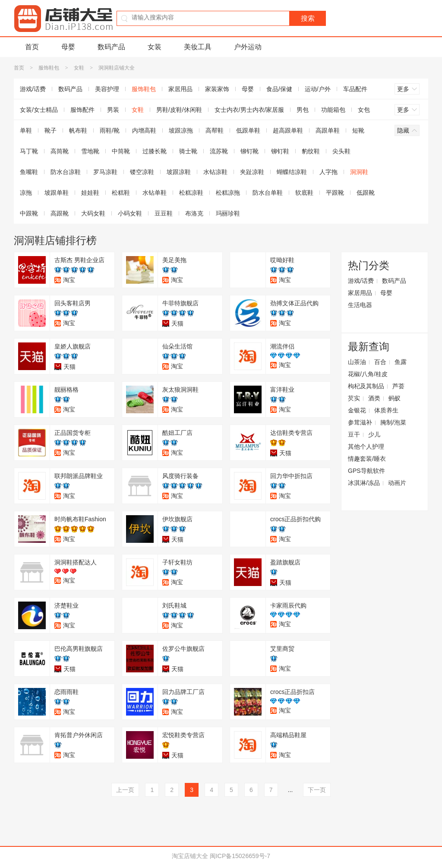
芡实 (354, 398)
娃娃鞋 (90, 193)
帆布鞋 (78, 130)
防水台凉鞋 (66, 172)
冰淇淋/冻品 (364, 483)
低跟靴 (366, 193)
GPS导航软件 (366, 471)
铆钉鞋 (280, 151)
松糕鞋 (121, 193)
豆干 (354, 434)
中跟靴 (29, 213)
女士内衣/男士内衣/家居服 (249, 110)
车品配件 (355, 89)
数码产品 (111, 47)
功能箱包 (333, 110)
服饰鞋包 (49, 68)
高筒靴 (60, 151)
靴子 (51, 130)
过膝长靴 (155, 151)
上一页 (125, 790)
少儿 (374, 434)
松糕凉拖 (228, 193)
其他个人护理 (366, 447)
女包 (364, 110)
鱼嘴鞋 (29, 172)
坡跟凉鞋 (179, 172)
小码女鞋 (130, 213)
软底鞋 (304, 193)
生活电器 (360, 305)
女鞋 (79, 68)
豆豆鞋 (164, 213)
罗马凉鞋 (105, 172)
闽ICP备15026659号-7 (240, 856)
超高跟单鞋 (288, 130)
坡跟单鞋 (57, 193)
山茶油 (357, 362)
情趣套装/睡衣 (367, 459)
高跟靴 (60, 213)
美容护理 (107, 89)
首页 (32, 47)
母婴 (68, 47)
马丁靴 (29, 151)
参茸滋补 (360, 422)
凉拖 (26, 193)
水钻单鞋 (155, 193)
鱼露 (401, 362)
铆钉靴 (249, 151)
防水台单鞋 (268, 193)
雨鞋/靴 (110, 130)
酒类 (374, 398)
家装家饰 (217, 89)
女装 (155, 47)
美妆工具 (198, 47)
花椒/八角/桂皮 (368, 374)
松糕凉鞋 (191, 193)
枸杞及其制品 (366, 386)
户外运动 (248, 47)
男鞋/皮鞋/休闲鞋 (179, 110)
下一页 (317, 790)
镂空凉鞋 (142, 172)
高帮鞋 (215, 130)
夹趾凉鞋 (252, 172)
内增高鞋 (144, 130)
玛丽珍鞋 (228, 213)
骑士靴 (188, 151)
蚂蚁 (395, 398)
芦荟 (398, 386)
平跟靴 (335, 193)
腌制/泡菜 (393, 422)
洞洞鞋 (359, 172)
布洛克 (194, 213)
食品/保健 (279, 89)
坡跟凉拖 (181, 130)
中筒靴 (121, 151)
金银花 (357, 410)
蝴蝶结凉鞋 (292, 172)
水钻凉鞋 (215, 172)
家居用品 (180, 89)
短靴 (358, 130)
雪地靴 (90, 151)
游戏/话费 (33, 89)
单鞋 (26, 130)
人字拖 (328, 172)
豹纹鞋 (311, 151)
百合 (380, 362)
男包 (303, 110)
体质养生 (386, 410)
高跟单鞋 (328, 130)
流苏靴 (219, 151)
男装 (113, 110)
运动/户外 (318, 89)
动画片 (397, 483)
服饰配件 (82, 110)
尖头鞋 (341, 151)
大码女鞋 (93, 213)
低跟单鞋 (248, 130)
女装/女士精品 (39, 110)
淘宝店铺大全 (190, 856)
